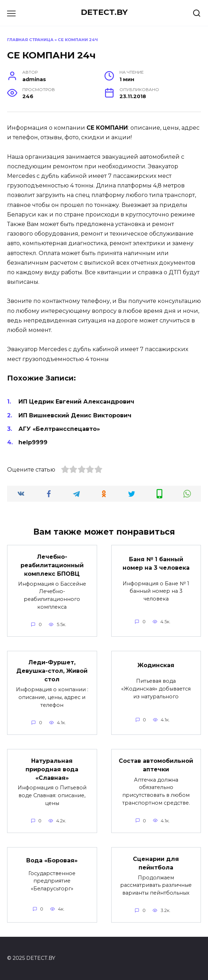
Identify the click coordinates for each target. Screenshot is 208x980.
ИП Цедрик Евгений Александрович (76, 402)
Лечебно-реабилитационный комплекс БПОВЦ (52, 565)
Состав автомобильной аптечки (156, 765)
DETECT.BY (104, 12)
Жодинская (156, 665)
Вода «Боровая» (52, 860)
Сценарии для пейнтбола (156, 863)
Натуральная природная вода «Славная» (52, 769)
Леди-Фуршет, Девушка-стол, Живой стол (52, 671)
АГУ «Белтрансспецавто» (59, 429)
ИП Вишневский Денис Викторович (75, 415)
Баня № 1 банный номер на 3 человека (156, 564)
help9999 (33, 442)
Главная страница (30, 40)
